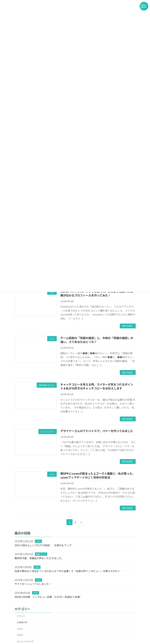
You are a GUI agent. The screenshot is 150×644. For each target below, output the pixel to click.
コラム (20, 629)
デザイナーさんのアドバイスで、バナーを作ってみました (97, 431)
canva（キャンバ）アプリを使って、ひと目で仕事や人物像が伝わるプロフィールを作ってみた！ (97, 293)
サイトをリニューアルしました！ (33, 584)
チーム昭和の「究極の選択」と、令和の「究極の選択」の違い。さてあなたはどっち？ (97, 340)
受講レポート (41, 554)
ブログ (38, 541)
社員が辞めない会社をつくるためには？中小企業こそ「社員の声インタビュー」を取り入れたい (67, 571)
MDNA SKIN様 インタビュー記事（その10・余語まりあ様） (48, 597)
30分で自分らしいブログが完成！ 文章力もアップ (43, 545)
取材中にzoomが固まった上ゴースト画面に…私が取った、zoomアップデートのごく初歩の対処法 (98, 475)
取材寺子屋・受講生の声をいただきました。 (39, 558)
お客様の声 (22, 622)
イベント (21, 616)
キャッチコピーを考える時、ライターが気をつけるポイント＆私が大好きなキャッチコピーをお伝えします (97, 386)
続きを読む (128, 326)
